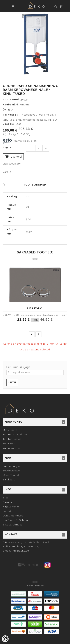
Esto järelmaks (13, 525)
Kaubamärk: (11, 105)
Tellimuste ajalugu (15, 435)
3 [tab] (41, 79)
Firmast (8, 502)
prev (32, 334)
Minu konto (10, 430)
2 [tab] (35, 79)
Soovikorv (9, 444)
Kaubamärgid (11, 466)
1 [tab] (29, 79)
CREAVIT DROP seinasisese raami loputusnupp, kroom (35, 315)
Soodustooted (11, 471)
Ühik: (6, 110)
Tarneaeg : (11, 115)
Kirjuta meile (11, 507)
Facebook (32, 565)
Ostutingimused (13, 516)
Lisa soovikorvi (12, 164)
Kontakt (8, 511)
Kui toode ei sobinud (16, 520)
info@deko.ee (20, 551)
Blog (6, 498)
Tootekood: (11, 100)
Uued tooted (11, 475)
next (38, 334)
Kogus (7, 147)
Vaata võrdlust (12, 448)
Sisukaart (9, 480)
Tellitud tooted (12, 439)
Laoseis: (9, 124)
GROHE (25, 105)
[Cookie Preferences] (5, 639)
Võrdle (7, 172)
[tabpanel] (35, 44)
